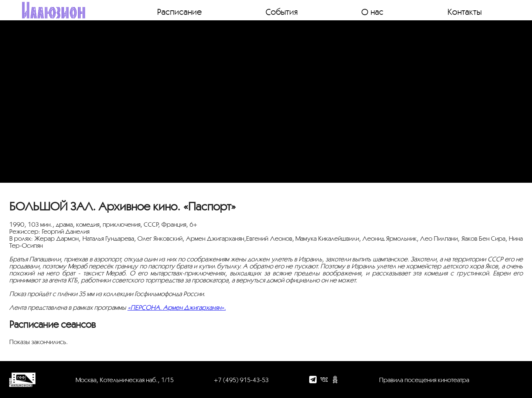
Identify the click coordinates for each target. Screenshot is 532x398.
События (282, 11)
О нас (372, 11)
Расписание (179, 11)
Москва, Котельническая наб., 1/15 (125, 380)
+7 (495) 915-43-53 (241, 380)
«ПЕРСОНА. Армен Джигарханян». (177, 307)
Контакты (465, 11)
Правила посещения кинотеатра (424, 380)
